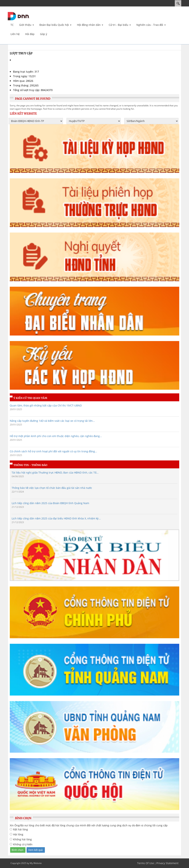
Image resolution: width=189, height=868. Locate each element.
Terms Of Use (146, 863)
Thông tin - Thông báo (30, 465)
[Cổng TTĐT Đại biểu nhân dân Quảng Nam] (19, 16)
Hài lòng (18, 834)
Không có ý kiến (23, 844)
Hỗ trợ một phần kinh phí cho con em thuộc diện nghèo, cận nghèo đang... (56, 436)
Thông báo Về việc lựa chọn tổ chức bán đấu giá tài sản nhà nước (52, 488)
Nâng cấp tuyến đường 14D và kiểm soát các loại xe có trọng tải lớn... (52, 421)
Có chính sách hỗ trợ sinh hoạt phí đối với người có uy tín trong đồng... (53, 451)
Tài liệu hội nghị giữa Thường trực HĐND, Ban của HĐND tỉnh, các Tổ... (55, 473)
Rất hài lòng (20, 829)
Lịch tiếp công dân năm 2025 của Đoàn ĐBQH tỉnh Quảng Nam (50, 503)
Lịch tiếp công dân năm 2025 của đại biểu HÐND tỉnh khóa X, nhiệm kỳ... (56, 518)
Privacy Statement (167, 863)
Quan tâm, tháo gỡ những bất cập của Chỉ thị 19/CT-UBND (46, 405)
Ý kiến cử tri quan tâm (30, 398)
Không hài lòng (22, 839)
